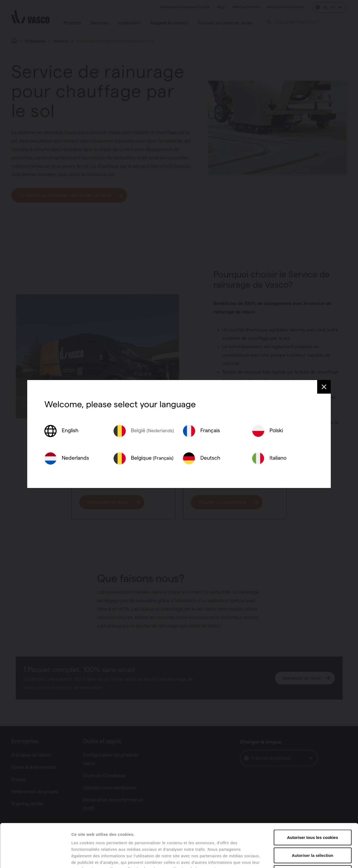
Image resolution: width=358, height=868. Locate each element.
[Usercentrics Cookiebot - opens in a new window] (35, 857)
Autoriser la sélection (313, 815)
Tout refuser (313, 832)
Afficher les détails (300, 857)
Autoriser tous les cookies (313, 797)
